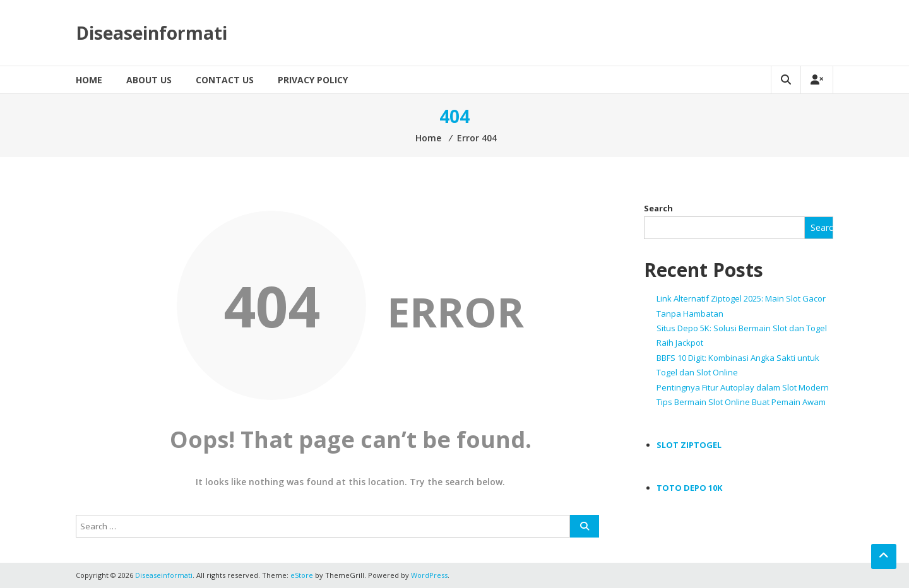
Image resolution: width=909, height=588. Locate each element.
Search (658, 208)
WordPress (429, 575)
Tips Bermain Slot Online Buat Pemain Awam (741, 402)
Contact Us (225, 80)
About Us (149, 80)
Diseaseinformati (151, 33)
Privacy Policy (313, 80)
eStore (302, 575)
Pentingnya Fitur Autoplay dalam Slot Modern (743, 387)
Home (89, 80)
